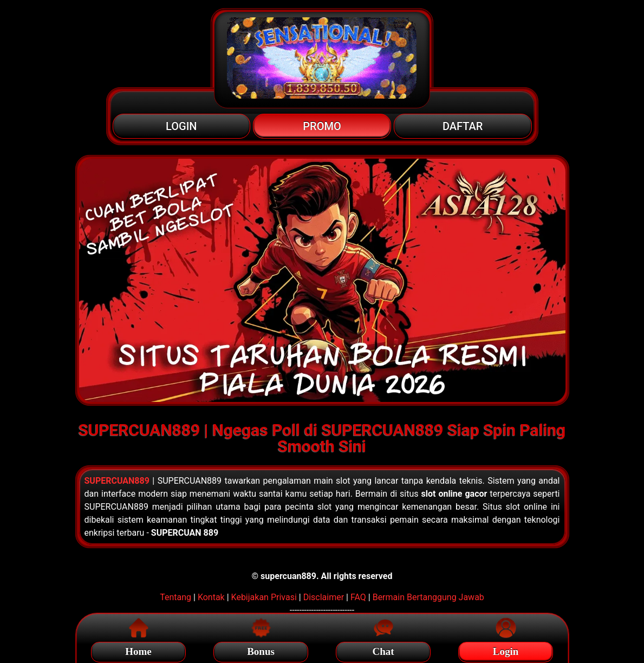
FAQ (358, 597)
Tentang (175, 597)
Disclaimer (324, 597)
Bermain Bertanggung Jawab (428, 597)
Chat (383, 650)
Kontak (211, 597)
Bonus (261, 650)
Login (506, 650)
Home (138, 650)
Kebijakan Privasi (264, 597)
